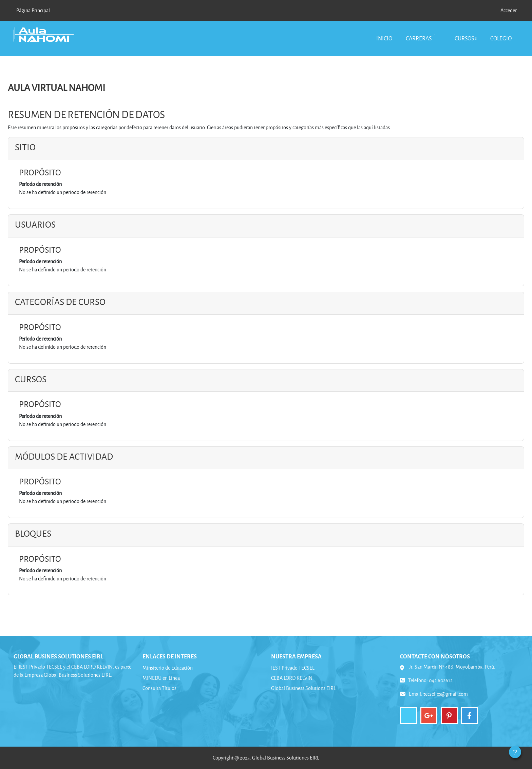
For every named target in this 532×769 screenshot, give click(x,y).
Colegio (501, 38)
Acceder (509, 10)
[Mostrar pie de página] (515, 752)
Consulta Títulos (159, 688)
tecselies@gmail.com (446, 694)
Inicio (384, 38)
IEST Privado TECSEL (293, 668)
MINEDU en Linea (161, 678)
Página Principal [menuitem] (33, 10)
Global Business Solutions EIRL (303, 688)
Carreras (419, 38)
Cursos (464, 38)
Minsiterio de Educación (168, 668)
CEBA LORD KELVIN (292, 678)
